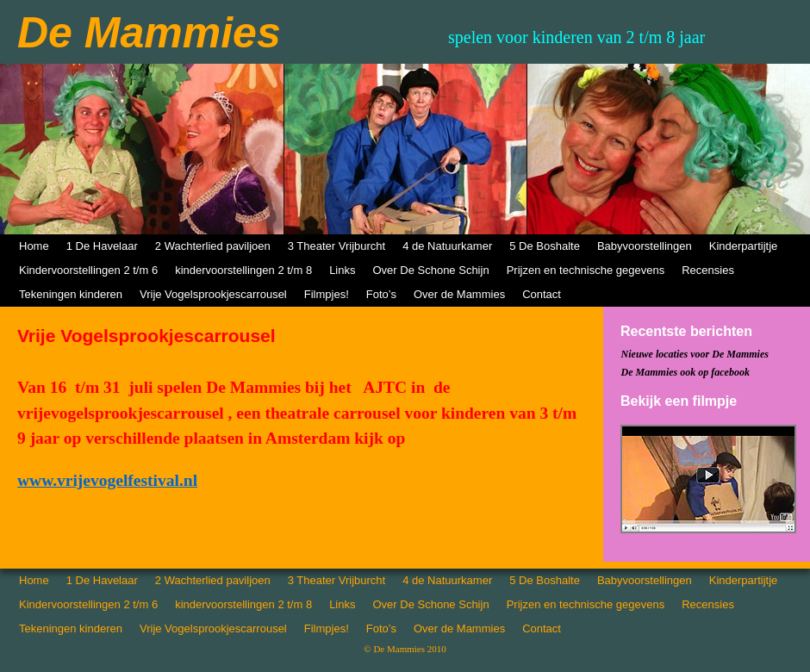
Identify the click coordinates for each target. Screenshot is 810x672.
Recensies (708, 270)
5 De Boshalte (545, 246)
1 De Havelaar (102, 246)
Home (34, 246)
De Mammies (149, 33)
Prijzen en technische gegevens (586, 270)
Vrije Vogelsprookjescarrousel (213, 294)
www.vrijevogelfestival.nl (107, 480)
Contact (542, 294)
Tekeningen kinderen (71, 294)
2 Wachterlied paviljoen (213, 246)
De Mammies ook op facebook (685, 372)
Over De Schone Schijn (431, 270)
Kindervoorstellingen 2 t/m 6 (88, 270)
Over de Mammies (459, 294)
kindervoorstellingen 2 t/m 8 (243, 270)
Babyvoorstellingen (645, 246)
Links (342, 270)
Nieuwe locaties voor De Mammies (695, 354)
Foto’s (381, 294)
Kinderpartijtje (744, 246)
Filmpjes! (327, 294)
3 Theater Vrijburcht (336, 246)
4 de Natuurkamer (447, 246)
